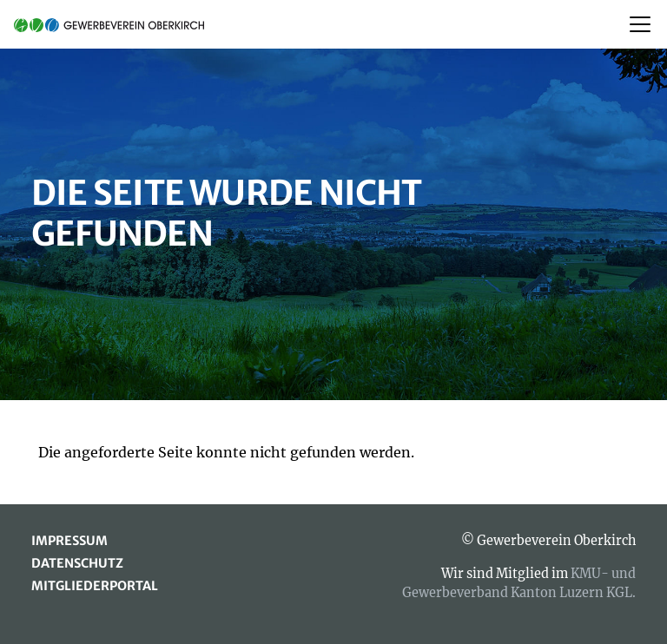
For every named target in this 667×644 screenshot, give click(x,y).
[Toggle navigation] (640, 24)
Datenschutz (77, 563)
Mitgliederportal (95, 586)
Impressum (69, 541)
